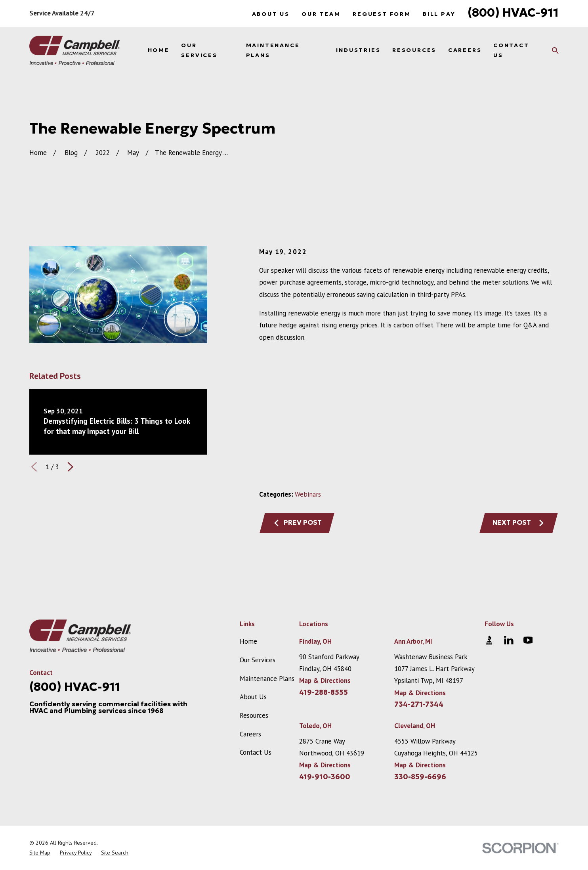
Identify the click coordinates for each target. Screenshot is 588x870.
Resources (254, 715)
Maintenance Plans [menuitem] (273, 50)
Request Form (382, 14)
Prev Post (297, 523)
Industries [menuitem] (358, 50)
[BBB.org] (489, 640)
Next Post (519, 523)
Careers (250, 734)
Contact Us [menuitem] (511, 50)
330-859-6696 (420, 777)
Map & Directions (325, 681)
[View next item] (71, 467)
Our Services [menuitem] (199, 50)
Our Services (258, 660)
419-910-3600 (325, 777)
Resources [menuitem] (414, 50)
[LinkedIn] (509, 640)
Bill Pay (439, 14)
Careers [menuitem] (465, 50)
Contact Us (256, 752)
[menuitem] (40, 853)
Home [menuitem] (159, 50)
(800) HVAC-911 (513, 12)
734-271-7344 (419, 704)
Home (248, 641)
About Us (271, 14)
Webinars (308, 494)
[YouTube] (528, 640)
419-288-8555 (324, 692)
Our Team (321, 14)
